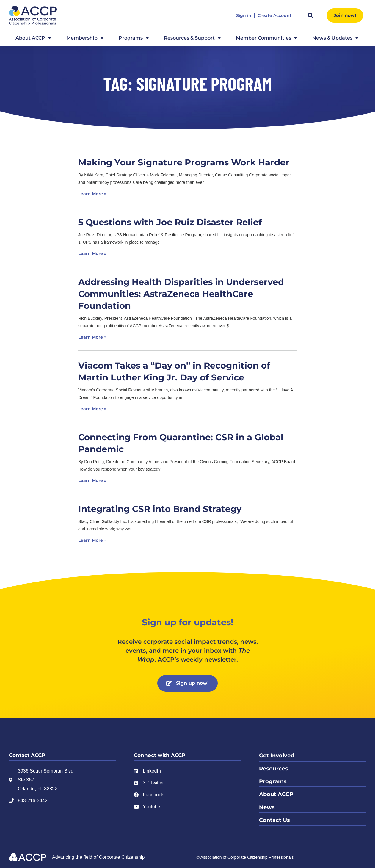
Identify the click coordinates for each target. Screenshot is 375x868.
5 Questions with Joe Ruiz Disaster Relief (170, 222)
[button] (310, 15)
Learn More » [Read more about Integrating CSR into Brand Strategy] (92, 540)
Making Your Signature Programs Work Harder (184, 162)
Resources (274, 768)
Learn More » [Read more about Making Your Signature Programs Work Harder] (92, 194)
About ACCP (33, 38)
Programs (134, 38)
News (267, 805)
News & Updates (335, 38)
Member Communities (266, 38)
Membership (85, 38)
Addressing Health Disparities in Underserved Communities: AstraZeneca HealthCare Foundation (181, 294)
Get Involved (277, 755)
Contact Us (274, 818)
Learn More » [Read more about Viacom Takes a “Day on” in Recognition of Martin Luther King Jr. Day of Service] (92, 409)
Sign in (244, 16)
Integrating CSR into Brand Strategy (160, 509)
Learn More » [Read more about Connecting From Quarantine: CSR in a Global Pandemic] (92, 480)
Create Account (274, 16)
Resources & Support (192, 38)
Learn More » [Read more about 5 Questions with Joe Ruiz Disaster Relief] (92, 253)
